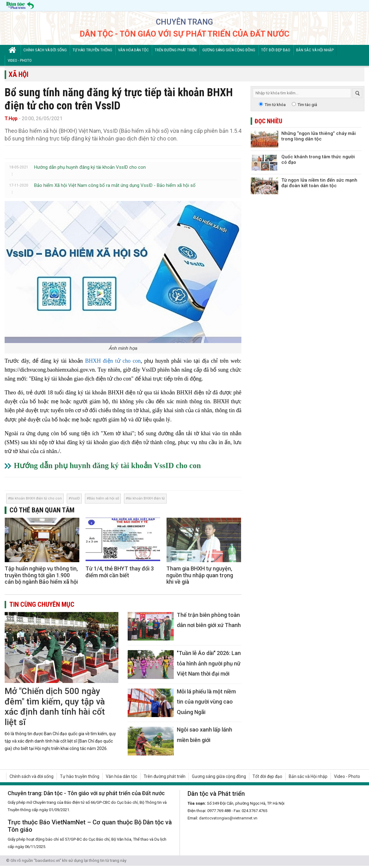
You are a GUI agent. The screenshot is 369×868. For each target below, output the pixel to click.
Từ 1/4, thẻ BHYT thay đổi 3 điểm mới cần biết (120, 572)
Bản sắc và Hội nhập (315, 50)
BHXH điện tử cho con (113, 361)
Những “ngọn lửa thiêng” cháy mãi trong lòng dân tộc (319, 136)
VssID (75, 498)
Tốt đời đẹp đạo (276, 50)
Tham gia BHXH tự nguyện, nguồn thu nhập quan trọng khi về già (200, 575)
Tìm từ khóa (275, 105)
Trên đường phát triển (176, 50)
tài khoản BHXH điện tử (146, 498)
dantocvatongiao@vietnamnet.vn (228, 818)
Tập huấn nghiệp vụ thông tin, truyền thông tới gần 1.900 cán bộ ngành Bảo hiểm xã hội (41, 575)
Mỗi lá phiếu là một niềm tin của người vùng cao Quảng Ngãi (206, 702)
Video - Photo (20, 60)
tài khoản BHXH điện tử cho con (36, 498)
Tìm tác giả (307, 105)
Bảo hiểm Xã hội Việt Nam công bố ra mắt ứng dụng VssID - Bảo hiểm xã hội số (115, 185)
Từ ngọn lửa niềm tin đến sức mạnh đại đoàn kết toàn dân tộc (319, 183)
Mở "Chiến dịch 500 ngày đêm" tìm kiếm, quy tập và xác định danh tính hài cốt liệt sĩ (55, 707)
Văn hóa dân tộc (133, 50)
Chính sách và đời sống (45, 50)
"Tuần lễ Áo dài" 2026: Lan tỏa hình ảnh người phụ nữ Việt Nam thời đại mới (209, 663)
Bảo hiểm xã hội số (104, 498)
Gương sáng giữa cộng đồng (229, 50)
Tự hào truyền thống (92, 50)
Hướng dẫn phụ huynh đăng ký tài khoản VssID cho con (90, 167)
